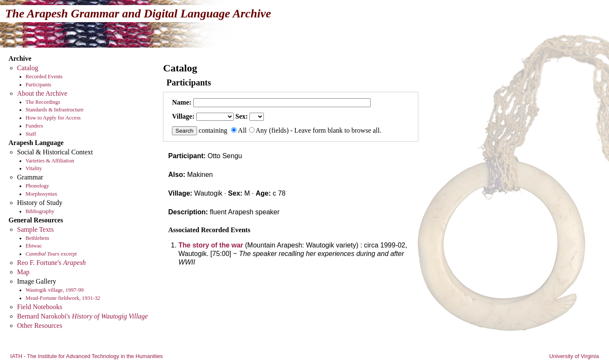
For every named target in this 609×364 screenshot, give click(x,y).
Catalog (28, 68)
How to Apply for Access (53, 118)
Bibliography (40, 211)
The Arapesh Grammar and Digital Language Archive (138, 13)
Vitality (34, 168)
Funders (34, 126)
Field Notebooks (40, 307)
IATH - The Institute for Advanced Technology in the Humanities (87, 356)
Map (23, 272)
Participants (38, 85)
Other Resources (40, 326)
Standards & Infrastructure (54, 110)
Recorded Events (44, 77)
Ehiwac (34, 246)
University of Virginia (574, 356)
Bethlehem (37, 238)
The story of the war (211, 245)
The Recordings (43, 102)
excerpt (51, 254)
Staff (31, 134)
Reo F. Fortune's (51, 263)
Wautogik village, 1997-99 (55, 290)
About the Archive (42, 93)
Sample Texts (35, 229)
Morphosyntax (41, 194)
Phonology (37, 186)
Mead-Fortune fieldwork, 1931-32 (63, 298)
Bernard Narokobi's (82, 316)
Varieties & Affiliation (50, 161)
